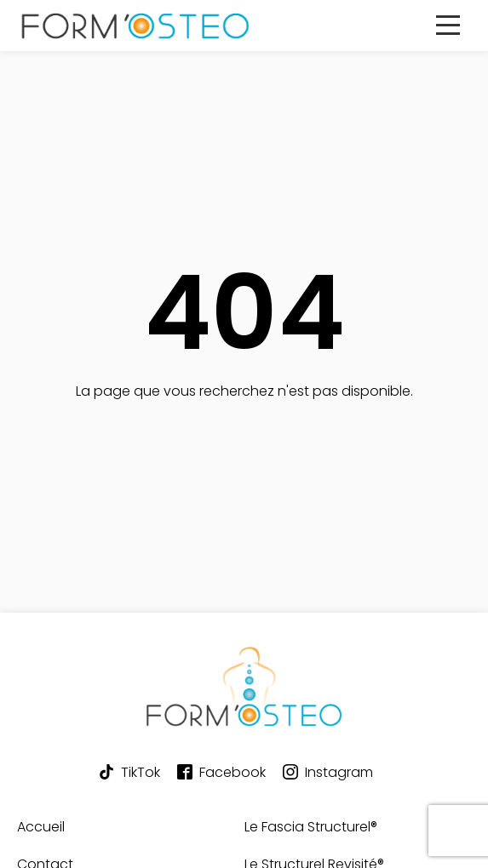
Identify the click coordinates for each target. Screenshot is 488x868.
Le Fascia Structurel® (311, 827)
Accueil (41, 827)
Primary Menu (454, 36)
